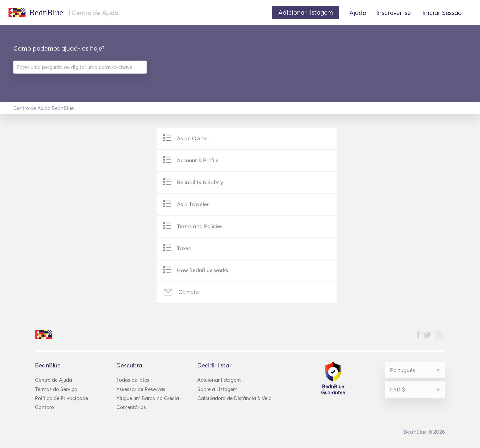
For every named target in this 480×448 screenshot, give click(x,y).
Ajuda (358, 13)
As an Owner (193, 138)
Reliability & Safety (200, 182)
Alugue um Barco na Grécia (148, 398)
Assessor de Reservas (141, 389)
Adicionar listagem (219, 380)
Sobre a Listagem (217, 389)
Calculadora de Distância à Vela (234, 398)
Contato (188, 292)
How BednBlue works (202, 270)
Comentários (131, 407)
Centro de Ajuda (53, 380)
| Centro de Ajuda (93, 13)
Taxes (184, 248)
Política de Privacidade (61, 398)
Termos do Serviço (56, 389)
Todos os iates (133, 380)
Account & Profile (198, 160)
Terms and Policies (200, 226)
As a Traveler (193, 204)
